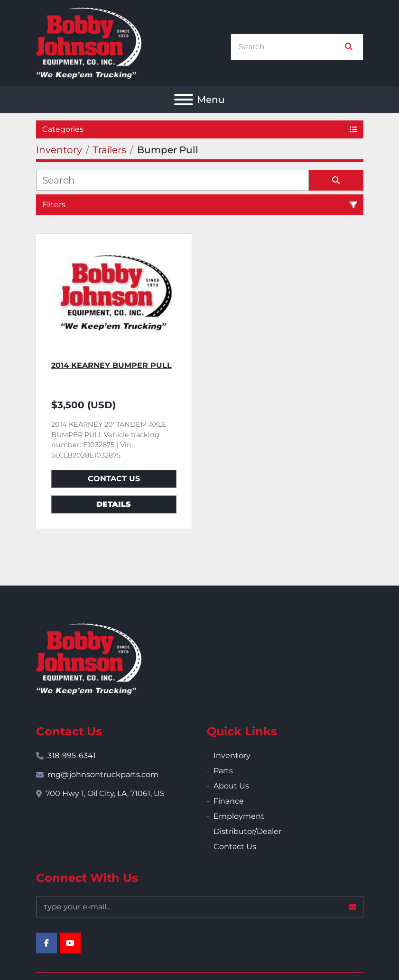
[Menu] (184, 100)
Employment (239, 816)
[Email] (200, 907)
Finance (229, 801)
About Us (231, 786)
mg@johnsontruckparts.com (103, 774)
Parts (223, 771)
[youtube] (70, 943)
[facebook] (46, 943)
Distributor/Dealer (247, 831)
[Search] (290, 47)
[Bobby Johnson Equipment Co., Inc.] (89, 658)
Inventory (232, 756)
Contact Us (114, 479)
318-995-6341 (72, 756)
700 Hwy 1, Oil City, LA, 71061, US (105, 793)
